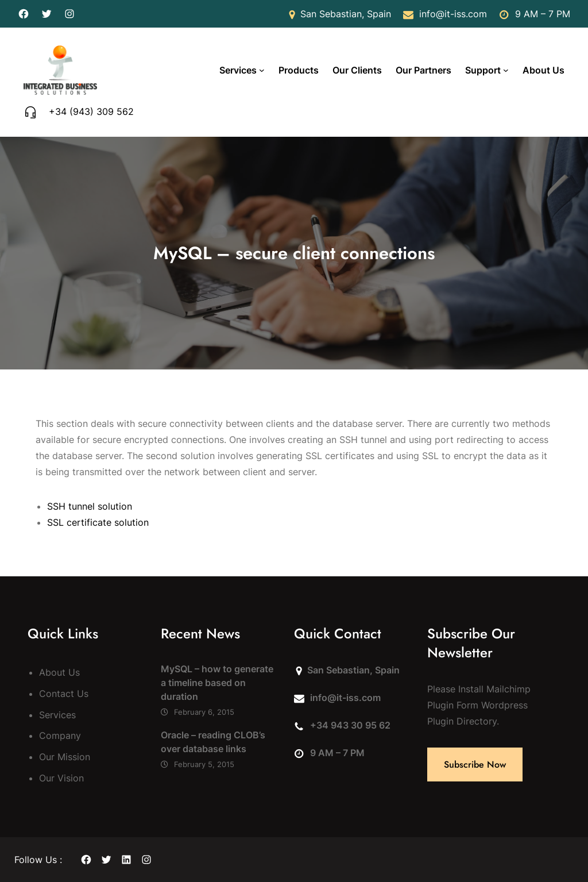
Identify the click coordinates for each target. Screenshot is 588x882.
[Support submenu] (506, 70)
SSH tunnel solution (90, 506)
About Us (59, 672)
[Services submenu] (262, 70)
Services (238, 70)
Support (483, 70)
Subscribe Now (475, 764)
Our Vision (61, 778)
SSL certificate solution (98, 522)
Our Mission (65, 757)
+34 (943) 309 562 (91, 111)
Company (60, 735)
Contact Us (64, 694)
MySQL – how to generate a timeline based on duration (217, 683)
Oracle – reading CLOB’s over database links (213, 742)
